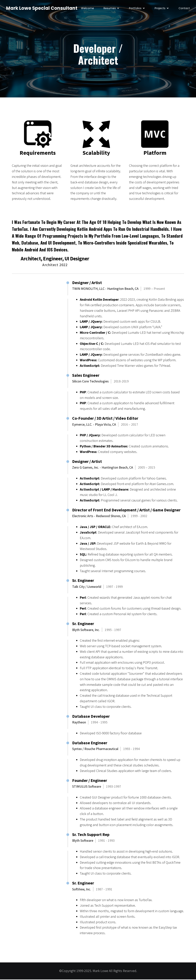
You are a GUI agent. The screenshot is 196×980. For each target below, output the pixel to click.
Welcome (87, 9)
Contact (184, 9)
